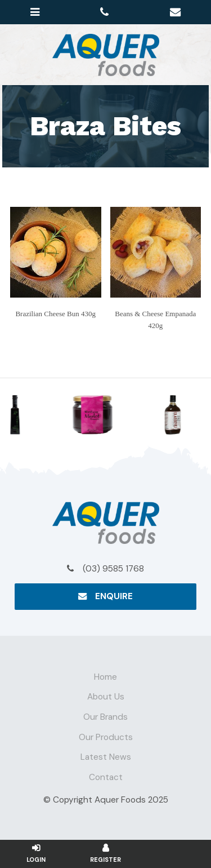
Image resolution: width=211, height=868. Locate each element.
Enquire (114, 596)
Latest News (106, 757)
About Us (106, 697)
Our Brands (105, 717)
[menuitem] (105, 677)
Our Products (106, 737)
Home (105, 677)
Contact (106, 777)
